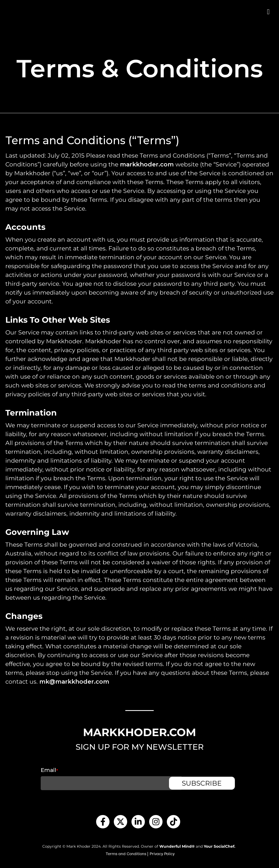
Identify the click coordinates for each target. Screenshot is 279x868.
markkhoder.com (147, 164)
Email (38, 770)
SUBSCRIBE (213, 783)
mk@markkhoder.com (74, 682)
